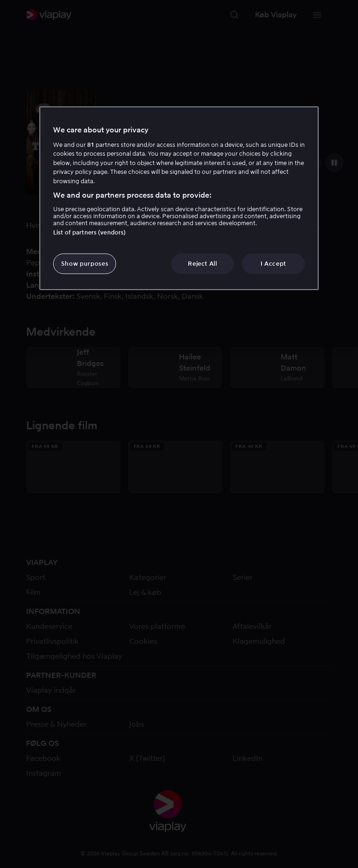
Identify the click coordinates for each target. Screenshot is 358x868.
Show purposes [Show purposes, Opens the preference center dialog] (85, 263)
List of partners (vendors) (89, 232)
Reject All (203, 263)
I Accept (273, 263)
